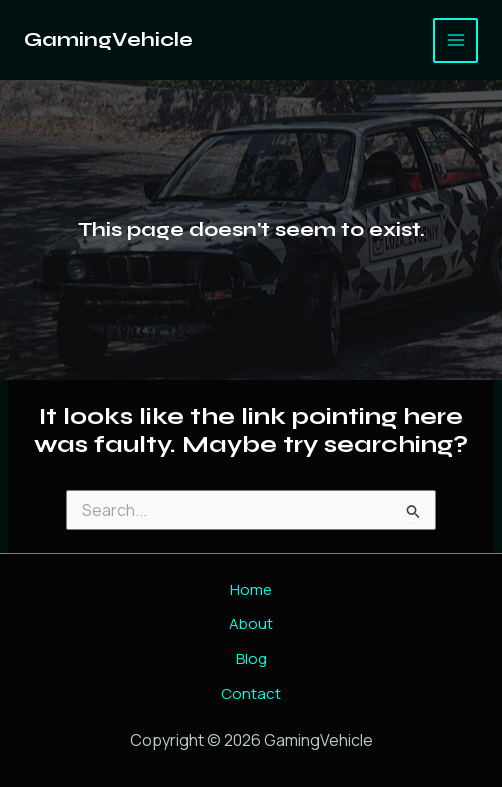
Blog (251, 658)
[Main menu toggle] (455, 40)
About (251, 623)
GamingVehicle (108, 39)
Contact (251, 693)
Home (251, 589)
